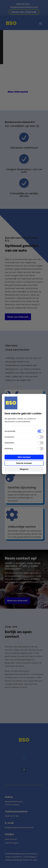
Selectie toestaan (24, 463)
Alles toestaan (24, 457)
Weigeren (24, 469)
